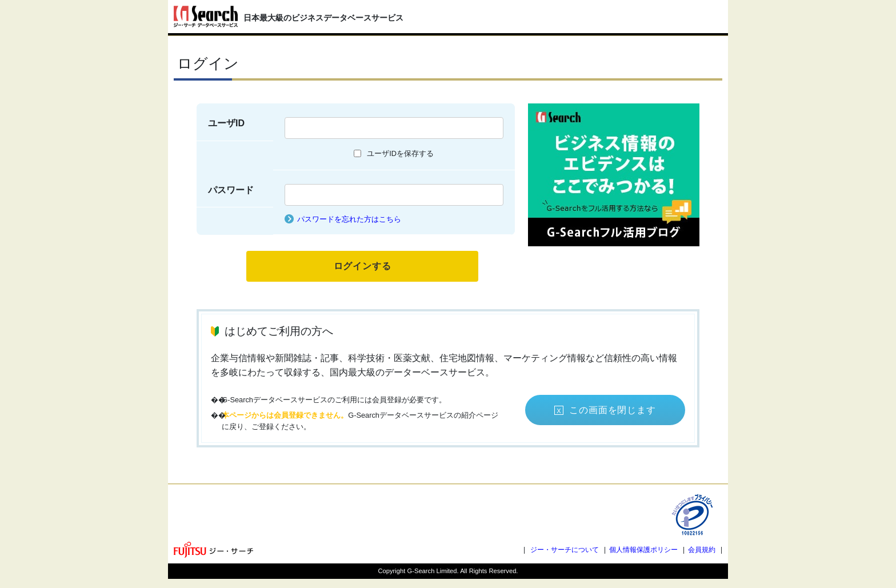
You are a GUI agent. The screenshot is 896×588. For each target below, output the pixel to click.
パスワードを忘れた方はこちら (349, 219)
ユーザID (226, 123)
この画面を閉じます (612, 410)
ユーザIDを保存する (400, 153)
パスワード (231, 190)
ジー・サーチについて (565, 550)
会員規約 (702, 550)
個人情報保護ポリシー (643, 550)
